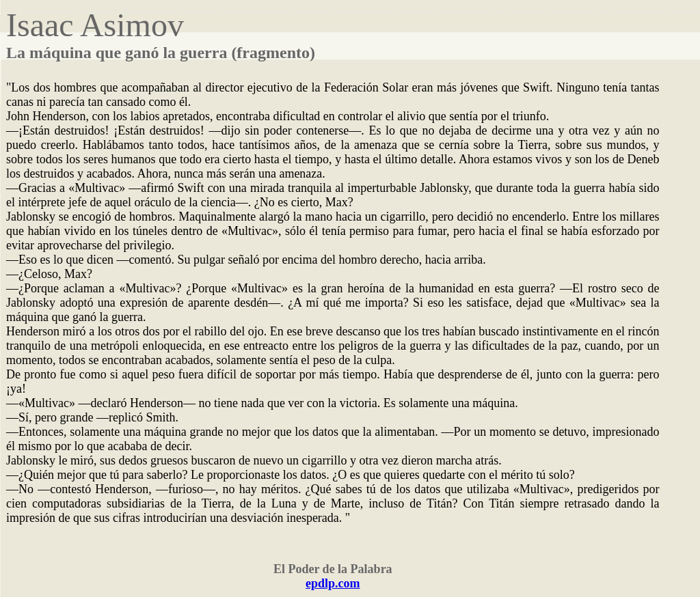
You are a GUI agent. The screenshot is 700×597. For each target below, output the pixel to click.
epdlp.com (333, 583)
